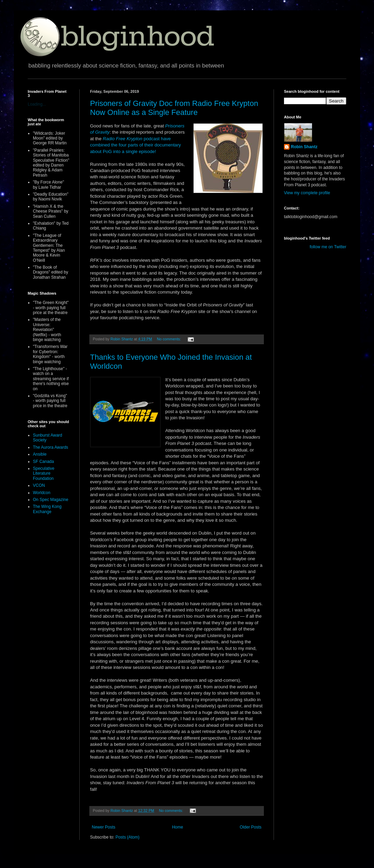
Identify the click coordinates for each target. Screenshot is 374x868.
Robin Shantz (304, 147)
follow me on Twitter (328, 247)
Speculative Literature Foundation (44, 473)
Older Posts (251, 827)
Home (178, 827)
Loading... (37, 104)
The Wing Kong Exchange (47, 509)
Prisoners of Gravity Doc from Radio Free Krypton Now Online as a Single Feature (174, 108)
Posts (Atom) (127, 837)
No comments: (170, 339)
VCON (39, 485)
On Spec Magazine (51, 500)
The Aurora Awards (51, 447)
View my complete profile (307, 193)
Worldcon (42, 493)
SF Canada (43, 462)
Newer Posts (104, 827)
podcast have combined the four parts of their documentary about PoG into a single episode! (135, 145)
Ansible (40, 454)
